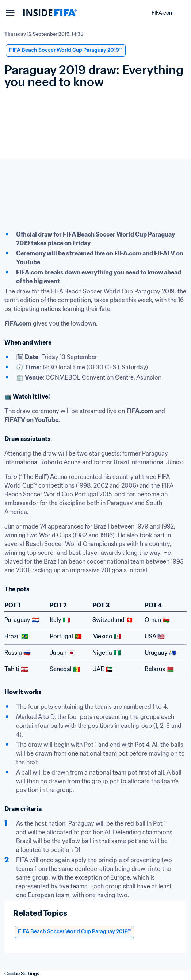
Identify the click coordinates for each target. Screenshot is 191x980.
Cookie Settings (22, 974)
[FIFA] (50, 13)
